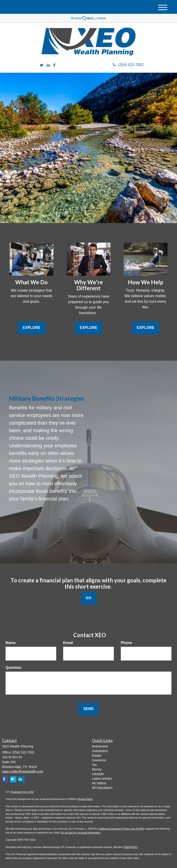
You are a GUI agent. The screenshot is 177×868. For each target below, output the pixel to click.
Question (13, 668)
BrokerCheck (86, 799)
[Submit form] (88, 709)
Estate (97, 756)
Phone (126, 643)
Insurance (99, 760)
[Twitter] (42, 65)
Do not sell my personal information (80, 833)
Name (11, 643)
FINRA (127, 847)
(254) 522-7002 (128, 65)
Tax (94, 765)
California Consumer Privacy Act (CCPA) (121, 829)
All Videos (99, 783)
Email (68, 643)
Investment (100, 751)
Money (97, 769)
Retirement (100, 746)
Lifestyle (98, 774)
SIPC (135, 847)
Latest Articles (102, 779)
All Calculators (102, 788)
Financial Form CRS (22, 792)
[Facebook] (54, 65)
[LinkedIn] (48, 65)
